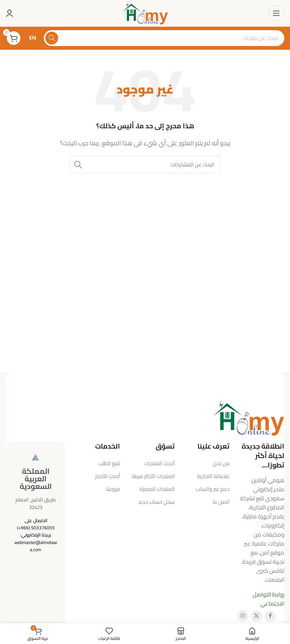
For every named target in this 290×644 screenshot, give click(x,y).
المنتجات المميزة (157, 489)
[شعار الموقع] (145, 13)
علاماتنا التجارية (213, 476)
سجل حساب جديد (157, 502)
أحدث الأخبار (108, 476)
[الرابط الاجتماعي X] (256, 616)
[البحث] (164, 38)
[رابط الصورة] (248, 417)
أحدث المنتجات (160, 463)
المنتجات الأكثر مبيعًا (153, 476)
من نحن (221, 463)
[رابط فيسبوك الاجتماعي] (270, 616)
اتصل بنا (221, 502)
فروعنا (113, 489)
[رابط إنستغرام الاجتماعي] (243, 616)
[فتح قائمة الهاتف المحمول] (276, 13)
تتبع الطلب (109, 463)
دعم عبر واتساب (213, 489)
